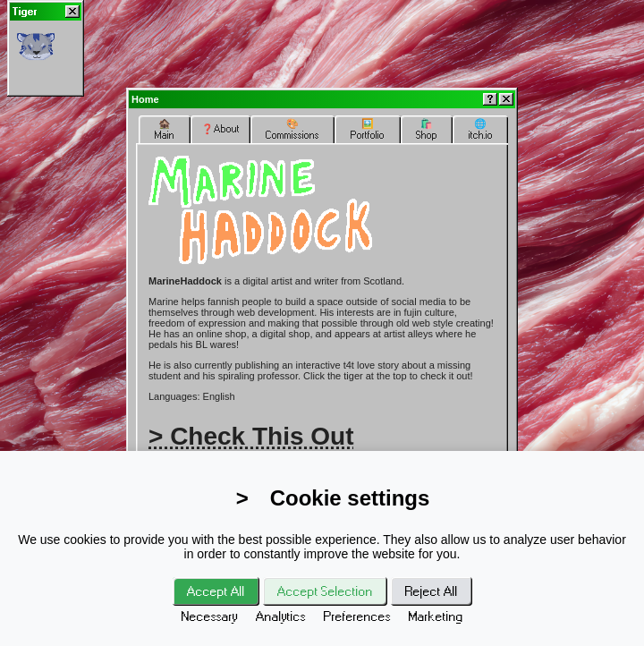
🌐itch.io (481, 129)
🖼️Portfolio (368, 129)
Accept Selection (325, 591)
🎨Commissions (292, 129)
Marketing (436, 616)
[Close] (72, 12)
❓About (220, 129)
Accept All (216, 591)
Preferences (357, 616)
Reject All (432, 591)
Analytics (281, 616)
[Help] (490, 99)
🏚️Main (165, 129)
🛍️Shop (427, 129)
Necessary (210, 616)
